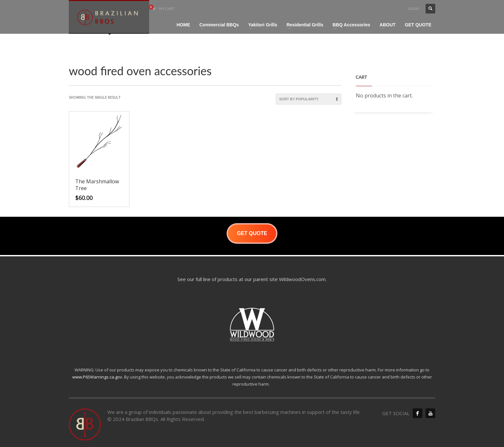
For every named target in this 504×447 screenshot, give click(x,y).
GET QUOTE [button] (252, 233)
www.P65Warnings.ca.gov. (98, 377)
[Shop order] (309, 99)
